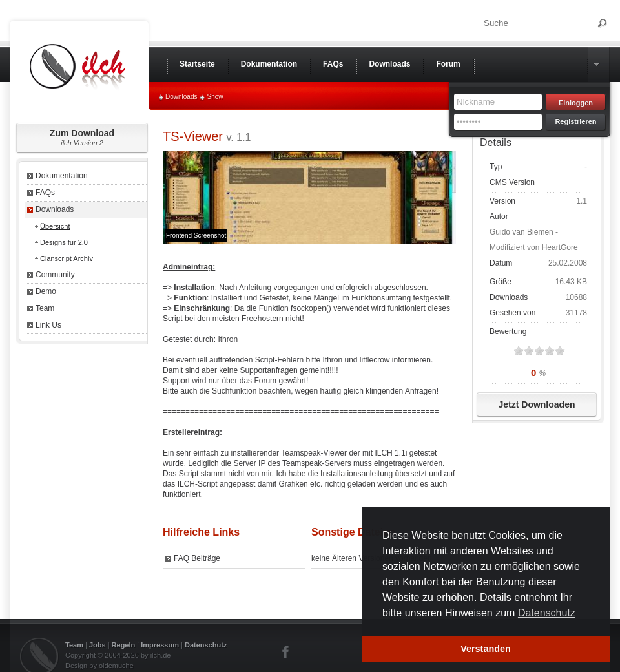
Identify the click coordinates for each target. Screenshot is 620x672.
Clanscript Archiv (67, 258)
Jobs (98, 645)
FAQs (45, 193)
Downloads (181, 97)
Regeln (124, 645)
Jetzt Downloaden (536, 404)
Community (55, 275)
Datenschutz (206, 645)
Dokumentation (62, 176)
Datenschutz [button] (547, 613)
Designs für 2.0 (64, 242)
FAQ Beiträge (197, 558)
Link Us (48, 325)
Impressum (160, 645)
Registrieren (575, 121)
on (519, 351)
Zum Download (82, 137)
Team (45, 308)
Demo (46, 291)
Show (215, 97)
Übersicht (55, 226)
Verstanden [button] (486, 649)
